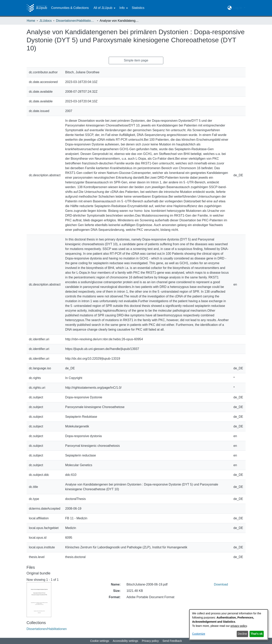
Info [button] (122, 8)
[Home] (37, 8)
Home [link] (31, 21)
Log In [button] (238, 8)
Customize (199, 634)
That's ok (257, 634)
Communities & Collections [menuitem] (70, 8)
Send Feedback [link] (172, 641)
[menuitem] (104, 8)
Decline (243, 634)
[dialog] (229, 625)
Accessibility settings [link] (125, 641)
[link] (47, 629)
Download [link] (221, 584)
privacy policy (239, 626)
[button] (229, 8)
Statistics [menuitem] (138, 8)
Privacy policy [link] (150, 641)
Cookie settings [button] (100, 641)
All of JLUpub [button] (103, 8)
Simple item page (136, 60)
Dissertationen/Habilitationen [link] (76, 21)
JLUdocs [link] (46, 21)
